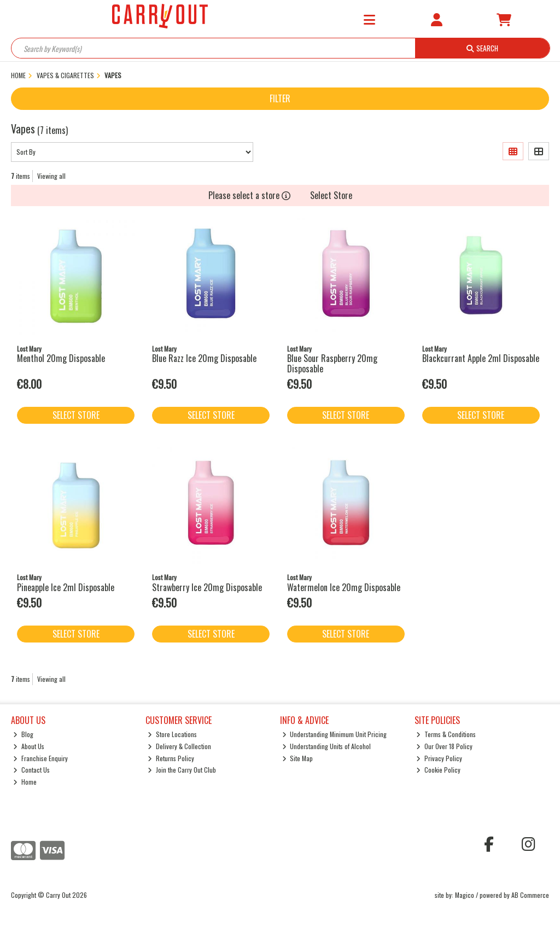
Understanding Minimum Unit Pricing (335, 734)
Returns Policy (171, 758)
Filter (280, 98)
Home (25, 782)
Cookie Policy (438, 770)
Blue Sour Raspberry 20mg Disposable (332, 363)
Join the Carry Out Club (182, 770)
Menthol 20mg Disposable (61, 358)
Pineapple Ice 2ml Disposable (66, 587)
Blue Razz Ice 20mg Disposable (204, 358)
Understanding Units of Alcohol (327, 746)
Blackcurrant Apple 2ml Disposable (481, 358)
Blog (23, 734)
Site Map (298, 758)
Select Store (331, 195)
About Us (29, 746)
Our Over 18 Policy (444, 746)
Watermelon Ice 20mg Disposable (344, 587)
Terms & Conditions (446, 734)
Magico (465, 895)
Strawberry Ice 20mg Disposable (207, 587)
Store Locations (172, 734)
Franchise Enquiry (40, 758)
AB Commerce (530, 895)
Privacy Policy (439, 758)
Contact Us (31, 770)
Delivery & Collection (179, 746)
